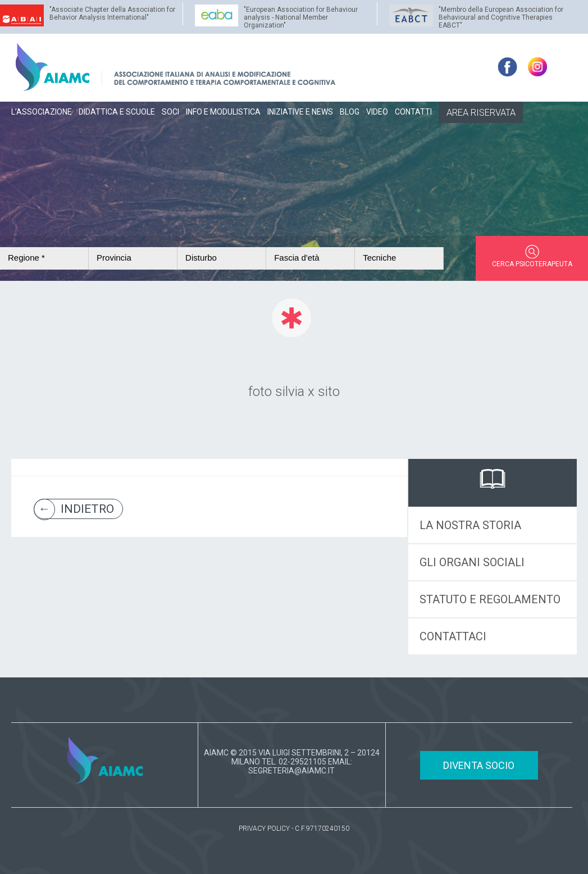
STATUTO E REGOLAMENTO (490, 599)
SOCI (170, 112)
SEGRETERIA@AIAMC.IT (291, 771)
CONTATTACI (453, 636)
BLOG (350, 112)
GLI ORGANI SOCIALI (472, 562)
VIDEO (377, 112)
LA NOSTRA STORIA (470, 525)
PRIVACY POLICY (264, 829)
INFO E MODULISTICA (223, 112)
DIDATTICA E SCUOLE (117, 112)
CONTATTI (413, 112)
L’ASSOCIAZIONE (42, 112)
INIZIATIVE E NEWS (300, 112)
